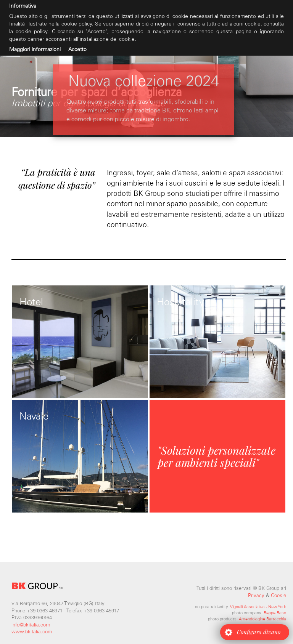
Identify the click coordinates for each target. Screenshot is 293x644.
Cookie (279, 595)
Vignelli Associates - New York (258, 607)
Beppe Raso (275, 613)
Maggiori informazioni (35, 49)
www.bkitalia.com (32, 632)
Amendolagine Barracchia (262, 619)
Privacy (256, 595)
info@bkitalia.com (31, 625)
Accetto (77, 49)
